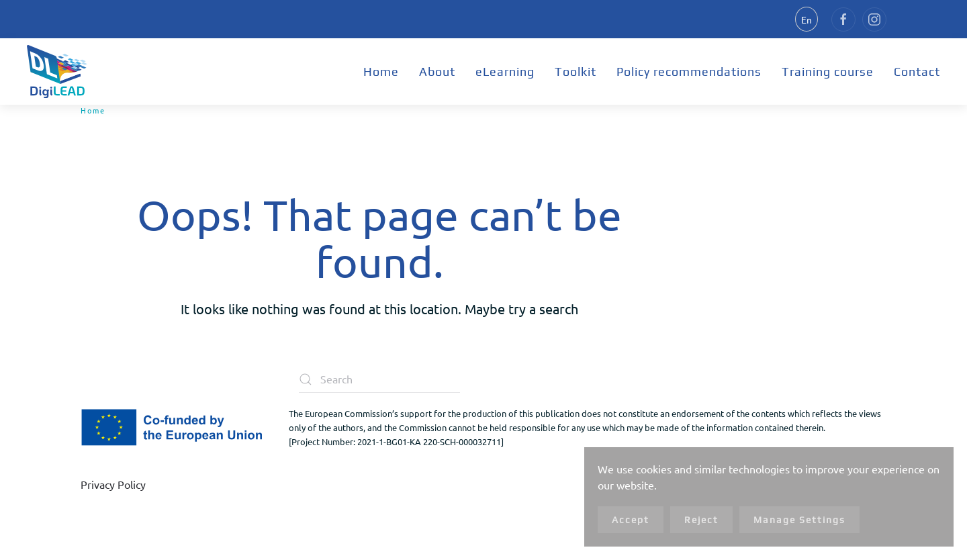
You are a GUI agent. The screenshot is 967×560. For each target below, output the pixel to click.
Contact (917, 72)
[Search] (379, 379)
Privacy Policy (113, 484)
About (437, 72)
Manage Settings (799, 520)
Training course (828, 72)
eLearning (505, 72)
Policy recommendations (689, 72)
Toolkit (575, 72)
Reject (701, 520)
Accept (631, 520)
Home (381, 72)
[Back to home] (57, 72)
